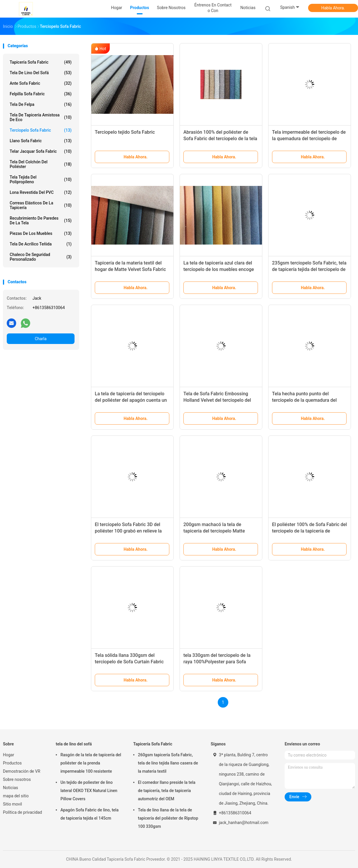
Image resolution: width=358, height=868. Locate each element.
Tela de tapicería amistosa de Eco (41, 117)
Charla (40, 339)
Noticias (11, 788)
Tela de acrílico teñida (41, 244)
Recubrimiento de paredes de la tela (41, 221)
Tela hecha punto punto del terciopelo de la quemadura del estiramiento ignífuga (304, 400)
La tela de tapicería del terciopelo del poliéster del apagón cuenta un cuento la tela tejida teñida (131, 400)
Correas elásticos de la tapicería (41, 205)
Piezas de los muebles (41, 233)
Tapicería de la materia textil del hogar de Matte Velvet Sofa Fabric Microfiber (130, 269)
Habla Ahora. (333, 8)
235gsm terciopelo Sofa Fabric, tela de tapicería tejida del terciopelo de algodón (309, 269)
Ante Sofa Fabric (41, 83)
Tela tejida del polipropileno (41, 179)
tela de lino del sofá (41, 73)
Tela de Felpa (41, 104)
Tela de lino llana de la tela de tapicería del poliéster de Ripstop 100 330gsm (168, 818)
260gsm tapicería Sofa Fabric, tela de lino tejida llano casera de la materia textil (168, 763)
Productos (12, 763)
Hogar (9, 755)
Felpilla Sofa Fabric (41, 94)
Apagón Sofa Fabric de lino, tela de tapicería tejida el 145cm (89, 814)
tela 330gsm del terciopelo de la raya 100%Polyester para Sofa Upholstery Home (217, 662)
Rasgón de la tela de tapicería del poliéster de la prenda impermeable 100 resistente (91, 763)
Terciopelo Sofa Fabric (41, 130)
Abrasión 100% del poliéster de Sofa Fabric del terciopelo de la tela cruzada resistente (220, 139)
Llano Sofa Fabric (41, 141)
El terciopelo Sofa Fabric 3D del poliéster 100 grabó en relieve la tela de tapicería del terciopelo (128, 531)
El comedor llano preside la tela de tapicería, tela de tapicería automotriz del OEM (167, 791)
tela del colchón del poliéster (41, 164)
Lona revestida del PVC (41, 192)
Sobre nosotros (17, 779)
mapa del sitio (16, 796)
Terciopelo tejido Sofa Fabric (125, 132)
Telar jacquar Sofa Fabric (41, 151)
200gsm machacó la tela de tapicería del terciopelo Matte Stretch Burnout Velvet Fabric (214, 531)
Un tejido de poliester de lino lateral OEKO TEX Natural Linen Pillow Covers (89, 791)
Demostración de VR (22, 771)
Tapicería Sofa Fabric (41, 62)
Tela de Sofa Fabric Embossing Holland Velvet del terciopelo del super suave (217, 400)
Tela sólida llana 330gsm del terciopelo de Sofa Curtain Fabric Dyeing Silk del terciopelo (129, 662)
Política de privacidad (22, 812)
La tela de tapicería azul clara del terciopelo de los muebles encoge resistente (219, 269)
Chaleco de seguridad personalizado (41, 257)
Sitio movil (12, 804)
